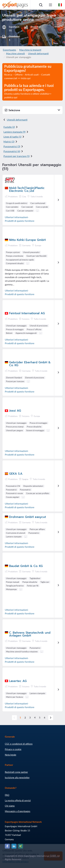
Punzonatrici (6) (12, 151)
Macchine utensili (15, 53)
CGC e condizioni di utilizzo (19, 744)
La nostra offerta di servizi (18, 800)
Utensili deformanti (38, 53)
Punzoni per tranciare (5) (17, 156)
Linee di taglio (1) (12, 137)
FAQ (7, 795)
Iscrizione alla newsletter (17, 777)
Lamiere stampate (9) (14, 132)
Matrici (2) (9, 141)
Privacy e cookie (13, 749)
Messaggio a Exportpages (18, 811)
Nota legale (11, 755)
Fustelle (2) (9, 127)
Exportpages (9, 50)
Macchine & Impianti (30, 50)
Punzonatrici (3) (12, 146)
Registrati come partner (16, 772)
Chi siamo (10, 806)
